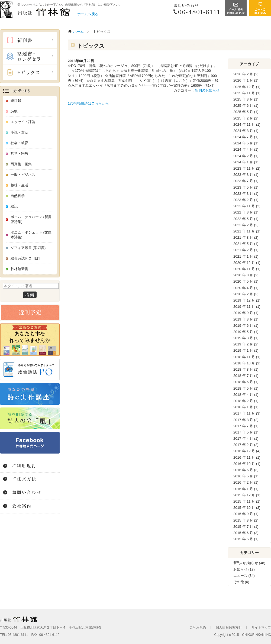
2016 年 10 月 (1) (247, 464)
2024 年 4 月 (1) (246, 149)
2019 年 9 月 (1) (246, 313)
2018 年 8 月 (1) (246, 369)
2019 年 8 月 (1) (246, 319)
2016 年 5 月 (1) (246, 476)
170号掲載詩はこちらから (88, 103)
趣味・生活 (19, 185)
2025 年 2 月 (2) (246, 118)
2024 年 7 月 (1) (246, 137)
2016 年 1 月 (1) (246, 489)
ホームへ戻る (88, 14)
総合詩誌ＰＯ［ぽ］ (26, 258)
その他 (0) (241, 582)
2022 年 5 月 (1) (246, 219)
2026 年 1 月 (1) (246, 80)
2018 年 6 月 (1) (246, 382)
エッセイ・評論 (23, 122)
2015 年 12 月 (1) (247, 495)
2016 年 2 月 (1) (246, 482)
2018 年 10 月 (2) (247, 363)
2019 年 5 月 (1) (246, 332)
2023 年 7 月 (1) (246, 181)
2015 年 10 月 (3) (247, 508)
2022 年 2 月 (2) (246, 225)
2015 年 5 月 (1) (246, 539)
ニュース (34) (244, 576)
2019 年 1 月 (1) (246, 350)
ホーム (78, 32)
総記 (14, 206)
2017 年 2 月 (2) (246, 445)
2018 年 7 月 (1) (246, 376)
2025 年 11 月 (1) (247, 93)
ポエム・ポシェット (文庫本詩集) (31, 235)
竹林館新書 (19, 269)
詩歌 (14, 111)
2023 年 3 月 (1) (246, 194)
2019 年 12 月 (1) (247, 300)
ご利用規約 (198, 627)
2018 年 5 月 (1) (246, 388)
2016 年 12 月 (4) (247, 451)
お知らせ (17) (244, 569)
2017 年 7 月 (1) (246, 426)
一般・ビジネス (23, 175)
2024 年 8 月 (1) (246, 131)
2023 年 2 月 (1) (246, 200)
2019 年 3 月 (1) (246, 338)
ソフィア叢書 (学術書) (28, 248)
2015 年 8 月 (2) (246, 520)
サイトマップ (261, 627)
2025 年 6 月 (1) (246, 106)
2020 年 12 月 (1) (247, 263)
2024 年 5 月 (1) (246, 143)
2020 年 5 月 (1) (246, 281)
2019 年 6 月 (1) (246, 326)
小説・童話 (19, 132)
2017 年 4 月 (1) (246, 438)
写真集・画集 (21, 164)
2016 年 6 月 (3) (246, 470)
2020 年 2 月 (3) (246, 294)
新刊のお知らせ (207, 90)
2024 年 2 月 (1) (246, 156)
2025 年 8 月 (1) (246, 99)
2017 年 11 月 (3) (247, 413)
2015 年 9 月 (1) (246, 514)
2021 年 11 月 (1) (247, 231)
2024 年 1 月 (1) (246, 162)
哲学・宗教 (19, 153)
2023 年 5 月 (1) (246, 187)
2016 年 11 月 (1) (247, 457)
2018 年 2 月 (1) (246, 401)
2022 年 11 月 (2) (247, 206)
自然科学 (18, 196)
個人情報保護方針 (229, 627)
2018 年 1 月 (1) (246, 407)
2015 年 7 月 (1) (246, 527)
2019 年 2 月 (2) (246, 344)
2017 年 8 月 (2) (246, 420)
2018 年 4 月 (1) (246, 395)
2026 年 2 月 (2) (246, 74)
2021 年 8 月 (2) (246, 237)
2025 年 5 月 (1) (246, 112)
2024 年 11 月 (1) (247, 124)
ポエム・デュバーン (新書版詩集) (31, 219)
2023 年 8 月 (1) (246, 175)
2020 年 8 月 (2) (246, 275)
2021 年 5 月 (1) (246, 244)
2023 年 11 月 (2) (247, 168)
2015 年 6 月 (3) (246, 533)
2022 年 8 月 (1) (246, 212)
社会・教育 (19, 143)
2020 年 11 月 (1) (247, 269)
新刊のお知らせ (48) (249, 563)
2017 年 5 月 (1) (246, 432)
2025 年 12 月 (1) (247, 87)
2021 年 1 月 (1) (246, 256)
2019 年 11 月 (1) (247, 307)
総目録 (16, 101)
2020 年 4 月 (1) (246, 288)
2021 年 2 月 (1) (246, 250)
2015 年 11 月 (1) (247, 501)
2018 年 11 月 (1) (247, 357)
